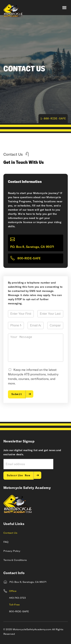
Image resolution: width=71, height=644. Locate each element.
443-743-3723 (17, 598)
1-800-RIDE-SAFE (53, 119)
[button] (64, 8)
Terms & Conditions (15, 560)
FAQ (6, 542)
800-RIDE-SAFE (29, 258)
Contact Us (10, 533)
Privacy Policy (12, 551)
